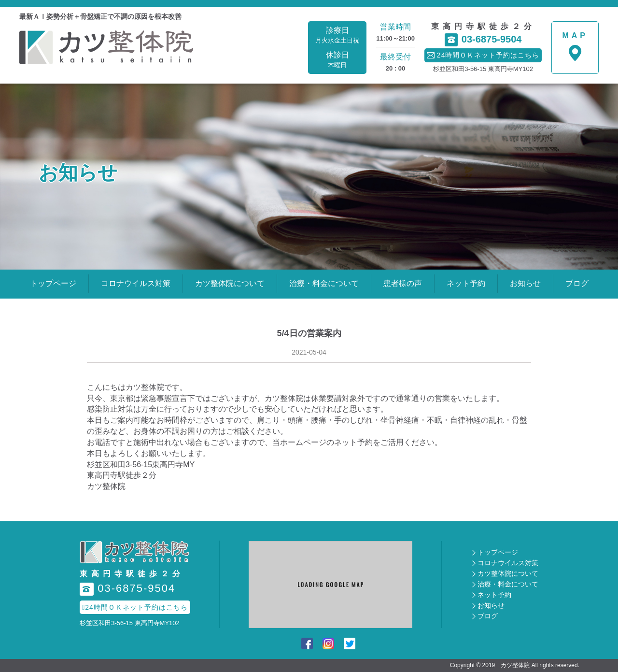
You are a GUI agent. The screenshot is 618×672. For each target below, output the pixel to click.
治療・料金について (324, 283)
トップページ (53, 283)
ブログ (577, 283)
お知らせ (525, 283)
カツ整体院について (230, 283)
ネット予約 (466, 283)
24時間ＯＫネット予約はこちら (483, 55)
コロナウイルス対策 (136, 283)
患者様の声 (403, 283)
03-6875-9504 (483, 40)
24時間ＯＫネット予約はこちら (135, 607)
